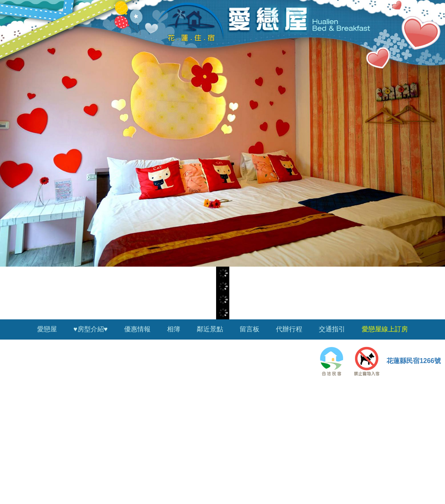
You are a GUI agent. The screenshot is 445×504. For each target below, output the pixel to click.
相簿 (174, 329)
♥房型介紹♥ (91, 329)
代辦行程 (289, 329)
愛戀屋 (47, 329)
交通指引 (332, 329)
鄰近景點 (210, 329)
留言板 (250, 329)
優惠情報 (137, 329)
